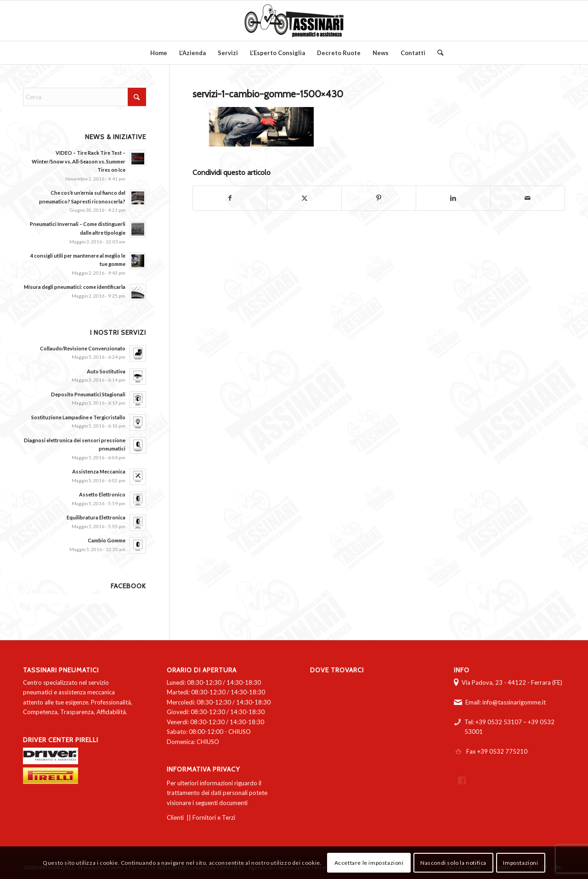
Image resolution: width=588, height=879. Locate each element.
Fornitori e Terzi (214, 817)
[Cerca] (437, 53)
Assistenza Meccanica (99, 471)
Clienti (175, 817)
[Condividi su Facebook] (230, 198)
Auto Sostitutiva (106, 371)
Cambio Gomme (107, 540)
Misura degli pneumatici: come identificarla (75, 287)
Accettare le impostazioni (369, 863)
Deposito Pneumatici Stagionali (88, 394)
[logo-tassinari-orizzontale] (294, 21)
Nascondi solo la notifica (453, 863)
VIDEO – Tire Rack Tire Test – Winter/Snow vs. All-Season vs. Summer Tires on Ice (79, 161)
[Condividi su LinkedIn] (453, 198)
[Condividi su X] (304, 198)
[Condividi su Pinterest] (379, 198)
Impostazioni (520, 863)
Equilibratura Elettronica (96, 517)
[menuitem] (159, 53)
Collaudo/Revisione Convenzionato (83, 348)
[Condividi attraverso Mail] (528, 198)
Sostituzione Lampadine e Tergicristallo (78, 417)
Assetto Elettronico (102, 494)
